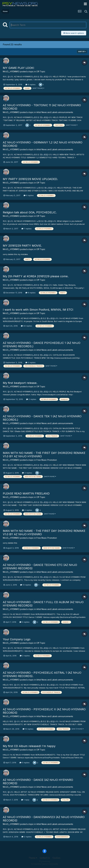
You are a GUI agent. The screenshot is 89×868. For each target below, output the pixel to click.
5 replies (25, 622)
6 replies (29, 195)
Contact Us (45, 858)
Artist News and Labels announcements (55, 112)
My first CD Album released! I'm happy (29, 746)
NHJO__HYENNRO (11, 71)
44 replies (27, 326)
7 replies (27, 229)
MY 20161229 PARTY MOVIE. (22, 246)
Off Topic (41, 71)
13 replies (26, 585)
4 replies (27, 510)
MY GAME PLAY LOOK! (18, 68)
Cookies (57, 858)
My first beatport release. (20, 383)
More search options (74, 33)
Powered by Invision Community (44, 864)
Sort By (82, 52)
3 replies (30, 362)
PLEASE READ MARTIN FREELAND (26, 493)
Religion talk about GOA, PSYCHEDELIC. (30, 212)
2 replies (31, 399)
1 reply (25, 800)
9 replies (30, 84)
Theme (33, 858)
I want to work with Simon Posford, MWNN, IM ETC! (38, 310)
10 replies (28, 729)
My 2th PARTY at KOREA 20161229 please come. (36, 276)
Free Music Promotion (47, 460)
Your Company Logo (17, 639)
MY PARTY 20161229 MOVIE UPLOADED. (30, 179)
